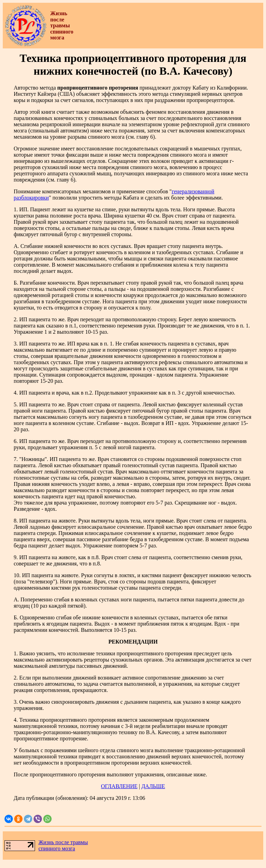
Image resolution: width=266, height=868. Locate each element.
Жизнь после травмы (63, 842)
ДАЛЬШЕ (153, 786)
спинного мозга (57, 848)
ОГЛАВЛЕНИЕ (119, 786)
